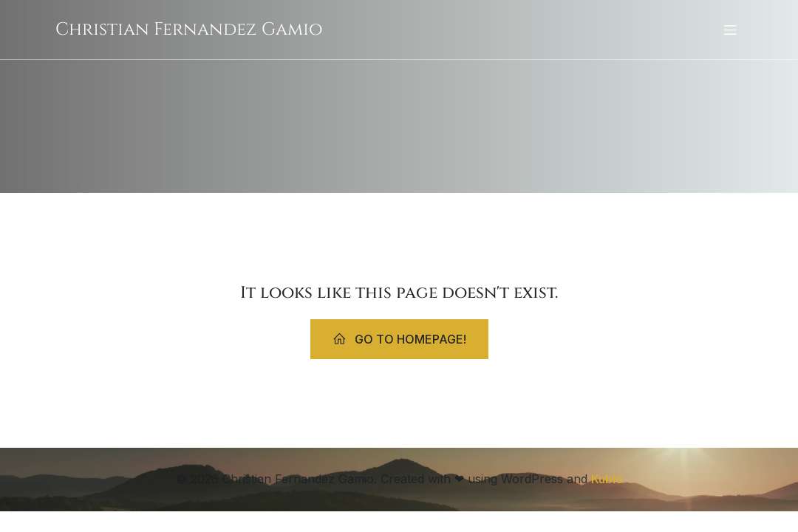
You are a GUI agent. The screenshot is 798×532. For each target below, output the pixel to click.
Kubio (607, 479)
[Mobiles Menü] (730, 30)
